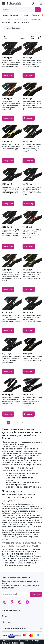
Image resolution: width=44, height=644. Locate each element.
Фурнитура (36, 15)
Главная (5, 19)
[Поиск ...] (18, 10)
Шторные (14, 15)
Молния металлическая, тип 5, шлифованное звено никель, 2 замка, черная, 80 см (12, 400)
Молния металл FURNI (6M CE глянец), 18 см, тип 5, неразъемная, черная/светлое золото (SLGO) (12, 276)
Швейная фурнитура (22, 19)
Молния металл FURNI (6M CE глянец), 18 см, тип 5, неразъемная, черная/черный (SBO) (11, 190)
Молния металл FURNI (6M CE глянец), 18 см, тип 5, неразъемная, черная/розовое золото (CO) (32, 234)
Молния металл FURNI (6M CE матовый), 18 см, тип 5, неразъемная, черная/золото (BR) (11, 147)
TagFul (38, 641)
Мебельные (25, 15)
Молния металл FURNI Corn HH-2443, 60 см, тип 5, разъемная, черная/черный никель (32, 318)
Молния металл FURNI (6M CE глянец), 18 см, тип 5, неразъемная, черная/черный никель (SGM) (32, 191)
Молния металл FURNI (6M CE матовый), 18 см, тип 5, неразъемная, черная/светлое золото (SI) (32, 105)
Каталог (5, 15)
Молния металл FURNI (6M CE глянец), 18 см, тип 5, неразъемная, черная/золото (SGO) (32, 275)
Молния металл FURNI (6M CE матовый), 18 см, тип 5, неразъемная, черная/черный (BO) (11, 63)
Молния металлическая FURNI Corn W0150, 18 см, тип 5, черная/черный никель (11, 359)
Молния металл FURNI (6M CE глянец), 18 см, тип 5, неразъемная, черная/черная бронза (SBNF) (32, 148)
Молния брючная (12, 28)
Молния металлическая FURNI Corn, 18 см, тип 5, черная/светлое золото (32, 358)
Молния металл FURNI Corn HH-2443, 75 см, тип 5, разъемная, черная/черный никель (11, 318)
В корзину (8, 75)
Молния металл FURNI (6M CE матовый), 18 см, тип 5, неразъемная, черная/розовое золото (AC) (11, 105)
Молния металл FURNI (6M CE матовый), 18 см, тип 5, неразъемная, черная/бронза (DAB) (32, 63)
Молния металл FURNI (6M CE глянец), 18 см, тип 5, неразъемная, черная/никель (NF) (11, 233)
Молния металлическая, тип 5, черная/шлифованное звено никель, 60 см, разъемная (32, 401)
